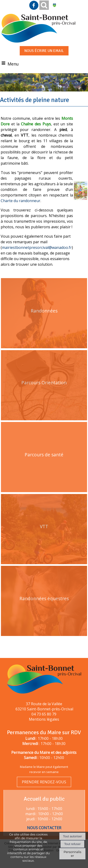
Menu (13, 64)
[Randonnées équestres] (44, 608)
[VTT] (44, 536)
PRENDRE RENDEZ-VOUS (44, 782)
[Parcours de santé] (44, 464)
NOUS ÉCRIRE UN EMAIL (44, 51)
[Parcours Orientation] (44, 392)
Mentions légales (44, 719)
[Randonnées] (44, 320)
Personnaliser (72, 854)
